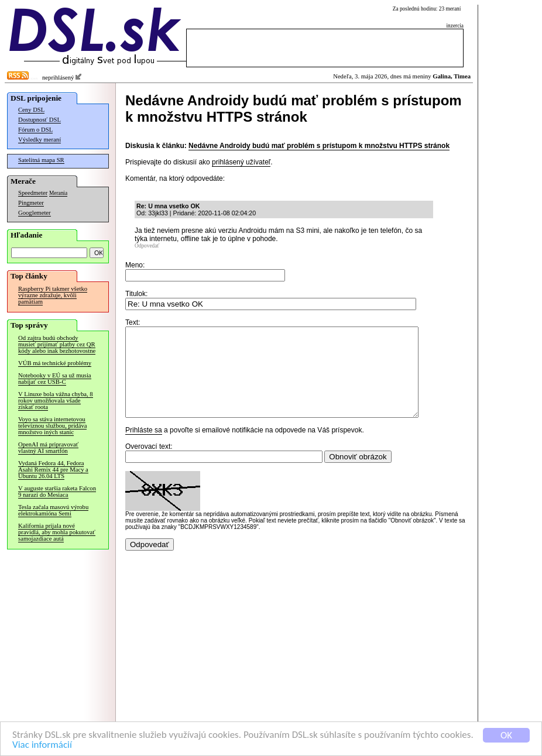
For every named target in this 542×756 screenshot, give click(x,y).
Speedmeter (33, 193)
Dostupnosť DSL (40, 120)
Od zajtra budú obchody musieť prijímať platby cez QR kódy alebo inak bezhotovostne (57, 344)
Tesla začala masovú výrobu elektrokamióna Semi (53, 510)
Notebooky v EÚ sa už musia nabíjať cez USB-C (55, 379)
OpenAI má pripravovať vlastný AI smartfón (48, 448)
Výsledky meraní (40, 140)
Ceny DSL (31, 110)
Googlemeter (35, 213)
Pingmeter (31, 203)
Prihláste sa (144, 448)
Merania (58, 193)
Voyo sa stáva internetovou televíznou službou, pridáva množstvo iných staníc (52, 426)
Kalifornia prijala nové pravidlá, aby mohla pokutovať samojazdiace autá (57, 532)
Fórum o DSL (35, 130)
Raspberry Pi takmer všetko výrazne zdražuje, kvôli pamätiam (53, 295)
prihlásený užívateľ (241, 162)
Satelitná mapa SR (41, 160)
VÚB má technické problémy (55, 363)
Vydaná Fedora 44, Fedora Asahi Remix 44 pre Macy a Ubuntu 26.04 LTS (53, 470)
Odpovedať (147, 246)
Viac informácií (42, 745)
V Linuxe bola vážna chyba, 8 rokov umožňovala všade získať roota (56, 401)
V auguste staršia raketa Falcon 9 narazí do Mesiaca (57, 492)
